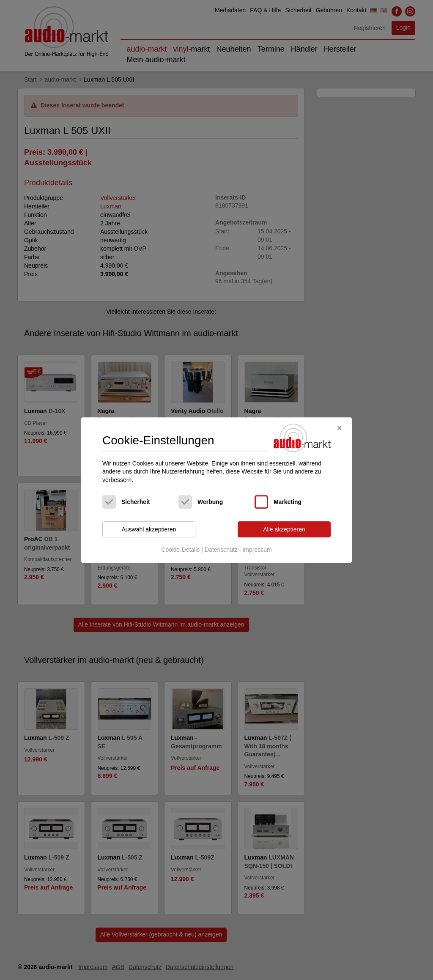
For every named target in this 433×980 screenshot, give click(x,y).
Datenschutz (221, 550)
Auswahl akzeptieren (149, 529)
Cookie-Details (180, 550)
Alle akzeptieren (284, 529)
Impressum (257, 550)
